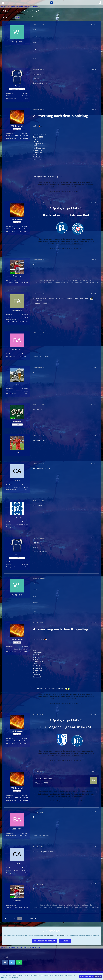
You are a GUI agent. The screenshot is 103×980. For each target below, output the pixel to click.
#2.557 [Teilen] (94, 771)
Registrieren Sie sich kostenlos (55, 936)
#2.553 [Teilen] (94, 538)
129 (22, 17)
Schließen (98, 977)
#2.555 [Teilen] (94, 622)
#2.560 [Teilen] (94, 884)
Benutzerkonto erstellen (45, 941)
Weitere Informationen (86, 977)
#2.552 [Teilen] (94, 501)
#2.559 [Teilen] (94, 847)
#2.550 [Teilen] (94, 435)
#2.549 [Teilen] (94, 404)
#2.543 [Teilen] (94, 109)
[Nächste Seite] (33, 17)
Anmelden (65, 941)
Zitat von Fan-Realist (44, 778)
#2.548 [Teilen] (94, 367)
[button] (3, 3)
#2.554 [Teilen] (94, 578)
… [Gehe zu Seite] (9, 17)
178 (29, 17)
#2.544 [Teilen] (94, 202)
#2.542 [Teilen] (94, 69)
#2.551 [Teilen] (94, 463)
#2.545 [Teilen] (94, 259)
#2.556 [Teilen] (94, 714)
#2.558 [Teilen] (94, 812)
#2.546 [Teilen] (94, 293)
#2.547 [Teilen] (94, 332)
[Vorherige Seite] (3, 17)
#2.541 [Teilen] (94, 24)
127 (13, 17)
